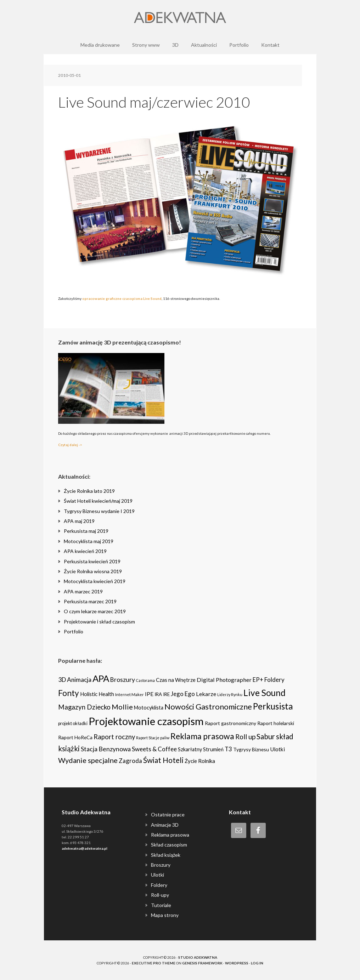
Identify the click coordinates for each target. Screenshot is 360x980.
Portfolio (74, 631)
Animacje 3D (165, 825)
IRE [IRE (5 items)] (166, 694)
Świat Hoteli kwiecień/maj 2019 (98, 501)
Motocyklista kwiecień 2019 (95, 581)
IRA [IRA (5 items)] (158, 694)
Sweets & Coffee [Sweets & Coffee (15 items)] (154, 749)
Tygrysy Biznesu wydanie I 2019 (99, 511)
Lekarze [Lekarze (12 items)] (206, 694)
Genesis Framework (202, 963)
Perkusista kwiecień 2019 (92, 561)
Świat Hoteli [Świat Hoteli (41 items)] (163, 760)
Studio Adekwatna (198, 957)
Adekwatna (180, 18)
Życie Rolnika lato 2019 (89, 491)
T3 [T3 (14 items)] (228, 749)
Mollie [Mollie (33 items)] (122, 707)
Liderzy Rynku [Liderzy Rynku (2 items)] (230, 694)
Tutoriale (161, 905)
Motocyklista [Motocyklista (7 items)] (149, 708)
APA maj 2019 (79, 521)
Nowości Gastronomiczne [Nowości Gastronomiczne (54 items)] (208, 707)
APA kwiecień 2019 (85, 551)
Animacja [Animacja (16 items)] (79, 680)
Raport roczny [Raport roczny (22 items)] (114, 737)
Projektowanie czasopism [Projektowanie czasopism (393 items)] (146, 721)
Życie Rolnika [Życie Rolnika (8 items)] (200, 761)
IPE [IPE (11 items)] (149, 694)
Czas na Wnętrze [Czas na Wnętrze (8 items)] (176, 680)
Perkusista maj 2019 (86, 531)
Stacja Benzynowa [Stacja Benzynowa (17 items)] (106, 749)
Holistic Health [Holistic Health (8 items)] (97, 694)
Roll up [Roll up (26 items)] (245, 737)
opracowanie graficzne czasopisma (112, 298)
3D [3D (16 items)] (62, 680)
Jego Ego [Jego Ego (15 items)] (183, 694)
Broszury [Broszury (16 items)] (123, 680)
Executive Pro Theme (154, 963)
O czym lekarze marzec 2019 (95, 611)
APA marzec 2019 (83, 591)
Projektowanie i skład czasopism (99, 622)
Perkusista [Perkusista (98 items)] (273, 706)
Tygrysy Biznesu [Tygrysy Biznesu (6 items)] (251, 749)
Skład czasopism (169, 845)
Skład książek (166, 855)
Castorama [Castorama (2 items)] (145, 680)
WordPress (237, 963)
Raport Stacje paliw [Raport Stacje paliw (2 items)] (153, 738)
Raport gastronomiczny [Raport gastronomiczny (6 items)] (230, 723)
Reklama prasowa (170, 835)
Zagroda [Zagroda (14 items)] (130, 761)
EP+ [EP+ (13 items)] (258, 680)
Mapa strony (165, 915)
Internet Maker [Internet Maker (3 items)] (130, 694)
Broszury (161, 865)
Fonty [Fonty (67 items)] (69, 693)
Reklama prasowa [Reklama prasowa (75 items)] (202, 736)
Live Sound (152, 298)
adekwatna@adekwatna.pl (85, 848)
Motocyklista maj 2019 (89, 541)
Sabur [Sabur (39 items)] (266, 736)
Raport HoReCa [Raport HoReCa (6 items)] (75, 737)
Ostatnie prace (168, 814)
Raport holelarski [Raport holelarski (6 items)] (276, 723)
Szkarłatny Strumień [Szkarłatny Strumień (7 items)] (201, 749)
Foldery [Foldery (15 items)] (274, 680)
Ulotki (157, 875)
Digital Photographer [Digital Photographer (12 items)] (224, 680)
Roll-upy (160, 895)
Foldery (159, 885)
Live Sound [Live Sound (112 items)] (265, 693)
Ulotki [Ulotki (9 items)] (277, 749)
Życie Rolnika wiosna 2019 (93, 571)
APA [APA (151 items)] (101, 678)
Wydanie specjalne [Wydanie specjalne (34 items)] (88, 760)
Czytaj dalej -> (70, 445)
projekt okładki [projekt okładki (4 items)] (73, 723)
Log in (257, 963)
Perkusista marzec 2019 (90, 601)
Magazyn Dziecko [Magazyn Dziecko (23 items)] (84, 707)
